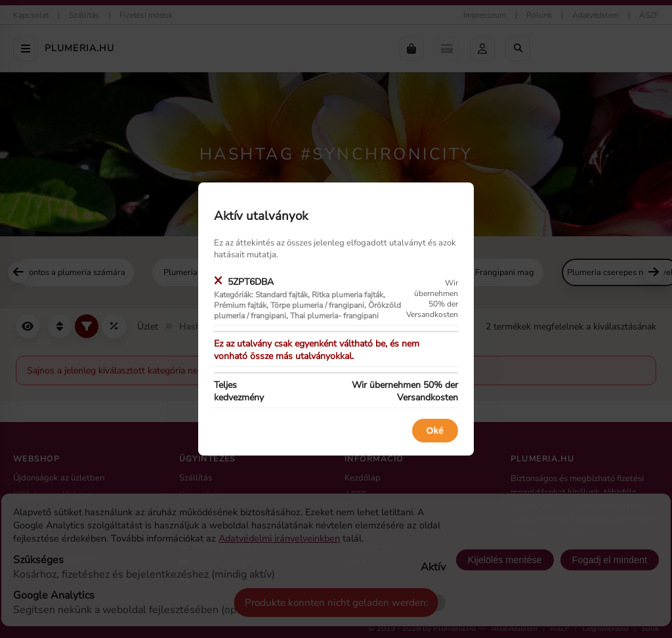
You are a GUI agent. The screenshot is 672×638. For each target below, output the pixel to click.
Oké (435, 431)
